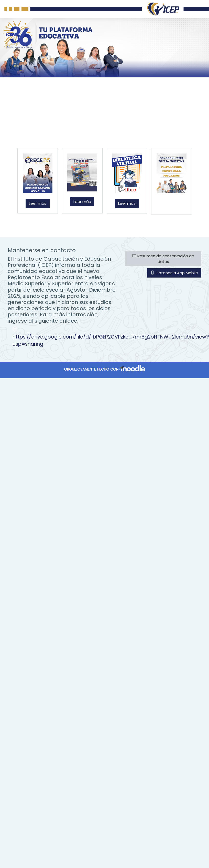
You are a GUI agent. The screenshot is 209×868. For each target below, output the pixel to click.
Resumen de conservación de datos (163, 259)
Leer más (38, 203)
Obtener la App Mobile (174, 273)
